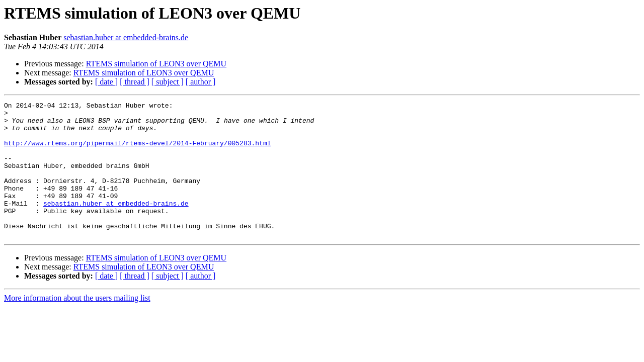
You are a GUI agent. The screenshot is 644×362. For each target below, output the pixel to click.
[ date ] (106, 82)
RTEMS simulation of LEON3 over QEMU (156, 64)
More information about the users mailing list (77, 325)
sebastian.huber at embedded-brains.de (126, 37)
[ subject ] (168, 82)
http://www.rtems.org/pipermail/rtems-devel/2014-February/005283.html (137, 152)
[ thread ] (135, 82)
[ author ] (201, 82)
